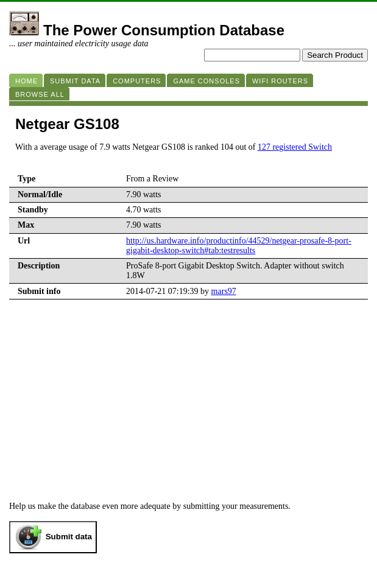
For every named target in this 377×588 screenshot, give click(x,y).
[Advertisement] (188, 391)
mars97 (224, 291)
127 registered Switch (295, 147)
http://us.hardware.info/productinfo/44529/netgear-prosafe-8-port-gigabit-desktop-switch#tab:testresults (239, 246)
